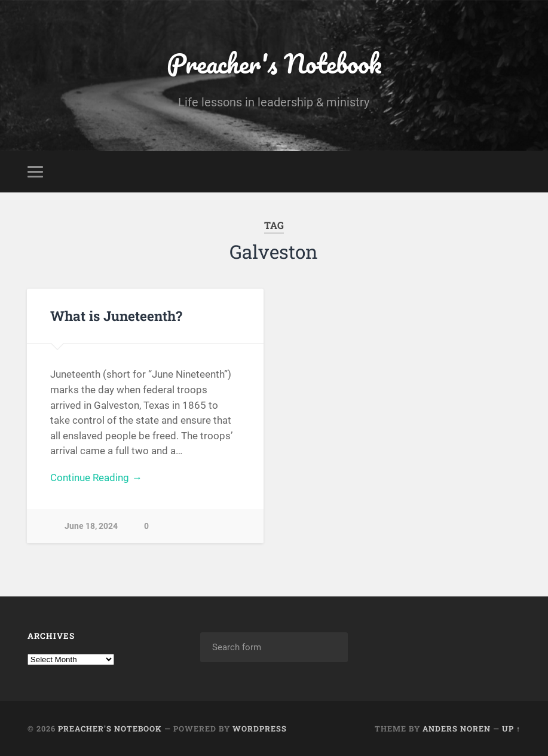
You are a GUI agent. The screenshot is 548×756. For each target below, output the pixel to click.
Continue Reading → (96, 478)
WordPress (260, 729)
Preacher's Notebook (274, 63)
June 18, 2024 (91, 526)
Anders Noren (457, 729)
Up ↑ (511, 729)
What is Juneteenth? (116, 316)
